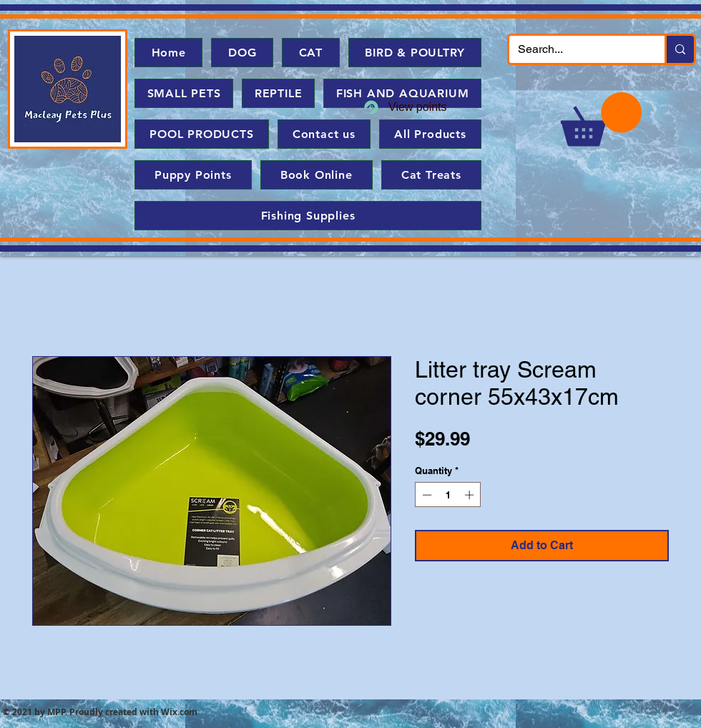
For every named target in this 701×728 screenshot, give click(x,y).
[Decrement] (426, 495)
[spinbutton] (448, 495)
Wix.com (179, 712)
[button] (601, 119)
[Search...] (576, 49)
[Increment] (471, 495)
